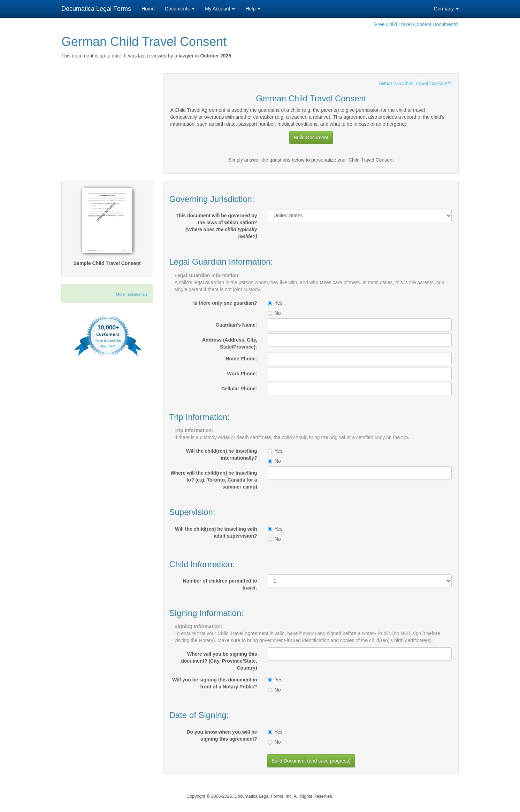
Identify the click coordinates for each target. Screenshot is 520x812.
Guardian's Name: (236, 325)
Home (148, 9)
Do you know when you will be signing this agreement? (222, 735)
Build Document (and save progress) (311, 761)
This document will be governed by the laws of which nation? (216, 226)
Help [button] (253, 9)
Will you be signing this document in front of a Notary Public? (215, 683)
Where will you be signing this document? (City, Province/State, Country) (219, 661)
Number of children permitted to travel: (220, 584)
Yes (275, 303)
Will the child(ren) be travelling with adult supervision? (216, 532)
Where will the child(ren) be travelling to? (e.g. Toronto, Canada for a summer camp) (214, 480)
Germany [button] (446, 9)
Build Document (311, 138)
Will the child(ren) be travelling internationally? (222, 454)
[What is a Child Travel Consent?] (415, 84)
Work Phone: (242, 374)
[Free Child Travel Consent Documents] (416, 24)
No (274, 313)
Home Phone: (241, 359)
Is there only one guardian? (225, 303)
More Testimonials (132, 294)
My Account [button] (220, 9)
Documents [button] (180, 9)
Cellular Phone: (239, 389)
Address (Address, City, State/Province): (230, 343)
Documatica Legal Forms (96, 9)
